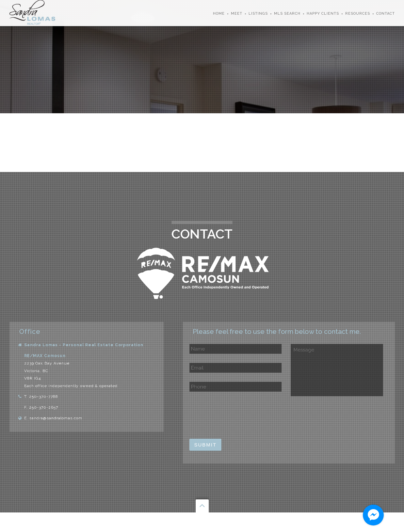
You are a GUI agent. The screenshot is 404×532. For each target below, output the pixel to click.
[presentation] (239, 415)
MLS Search (287, 14)
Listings (258, 14)
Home (219, 14)
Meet (237, 14)
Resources (358, 14)
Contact (386, 14)
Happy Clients (323, 14)
